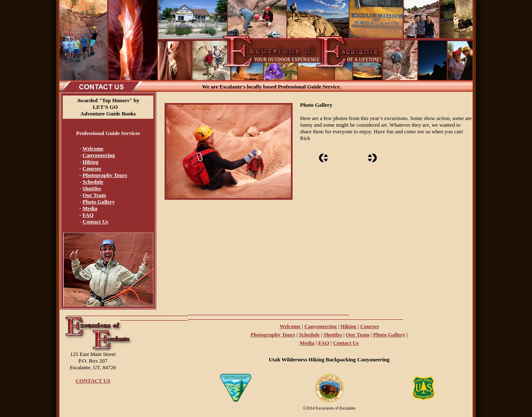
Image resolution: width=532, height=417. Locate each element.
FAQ (88, 215)
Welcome (93, 148)
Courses (92, 168)
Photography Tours (105, 175)
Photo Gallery (99, 202)
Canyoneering (99, 155)
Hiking (91, 162)
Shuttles (92, 188)
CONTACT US (93, 381)
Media (90, 208)
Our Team (94, 195)
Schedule (93, 182)
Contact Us (96, 222)
